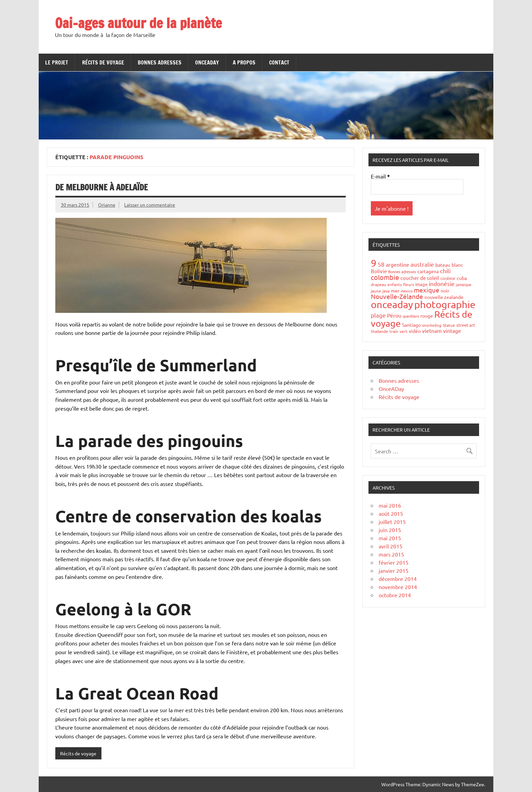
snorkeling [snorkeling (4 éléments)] (432, 325)
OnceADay (207, 62)
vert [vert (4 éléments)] (404, 331)
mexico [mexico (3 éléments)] (407, 291)
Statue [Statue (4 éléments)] (449, 325)
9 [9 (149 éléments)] (374, 263)
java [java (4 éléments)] (386, 291)
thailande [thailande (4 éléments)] (379, 331)
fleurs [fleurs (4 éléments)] (408, 284)
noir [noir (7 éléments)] (445, 290)
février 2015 (394, 562)
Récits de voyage (103, 62)
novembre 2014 (398, 587)
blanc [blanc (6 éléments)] (457, 265)
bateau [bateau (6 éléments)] (443, 265)
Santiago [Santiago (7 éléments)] (411, 325)
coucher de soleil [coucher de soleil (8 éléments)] (420, 278)
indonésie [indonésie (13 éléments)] (442, 284)
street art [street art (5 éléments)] (466, 325)
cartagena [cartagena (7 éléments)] (428, 271)
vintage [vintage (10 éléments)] (452, 331)
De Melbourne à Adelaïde (102, 187)
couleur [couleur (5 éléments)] (448, 278)
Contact (279, 62)
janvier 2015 (394, 570)
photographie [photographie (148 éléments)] (445, 304)
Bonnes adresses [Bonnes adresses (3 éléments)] (402, 271)
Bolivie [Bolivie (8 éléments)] (379, 271)
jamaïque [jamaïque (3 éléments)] (464, 284)
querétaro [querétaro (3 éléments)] (411, 316)
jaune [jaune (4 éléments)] (376, 291)
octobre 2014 (395, 595)
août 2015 (391, 513)
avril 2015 (391, 546)
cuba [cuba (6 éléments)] (462, 278)
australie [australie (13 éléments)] (422, 264)
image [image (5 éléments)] (421, 284)
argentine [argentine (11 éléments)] (397, 264)
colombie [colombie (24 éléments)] (385, 277)
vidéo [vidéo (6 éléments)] (415, 331)
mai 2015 (390, 538)
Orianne (107, 205)
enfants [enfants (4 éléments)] (395, 284)
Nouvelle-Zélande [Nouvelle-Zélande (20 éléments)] (397, 296)
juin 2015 (390, 530)
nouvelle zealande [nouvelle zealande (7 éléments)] (444, 297)
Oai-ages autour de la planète (138, 23)
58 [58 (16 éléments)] (381, 264)
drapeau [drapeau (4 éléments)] (378, 284)
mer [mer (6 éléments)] (395, 290)
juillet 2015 (392, 522)
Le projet (57, 62)
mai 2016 (390, 505)
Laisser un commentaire (150, 205)
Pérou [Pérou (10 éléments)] (394, 315)
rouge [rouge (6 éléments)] (427, 316)
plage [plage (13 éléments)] (378, 315)
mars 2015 (391, 554)
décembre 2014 (398, 579)
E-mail (380, 176)
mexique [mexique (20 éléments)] (427, 290)
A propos (244, 62)
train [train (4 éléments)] (394, 331)
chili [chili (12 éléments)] (445, 271)
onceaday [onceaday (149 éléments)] (392, 304)
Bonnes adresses (160, 62)
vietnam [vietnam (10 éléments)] (432, 331)
